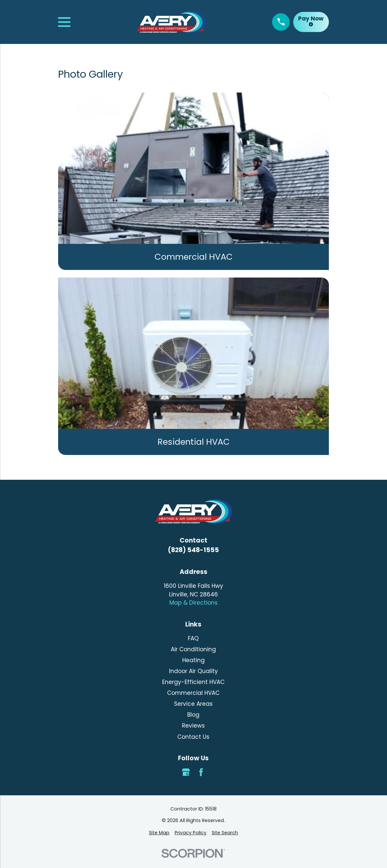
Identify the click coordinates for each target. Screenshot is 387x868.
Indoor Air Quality (194, 671)
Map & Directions (194, 603)
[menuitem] (159, 833)
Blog (193, 715)
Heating (194, 660)
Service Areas (193, 704)
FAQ (193, 638)
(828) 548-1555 (193, 550)
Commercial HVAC (193, 693)
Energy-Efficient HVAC (193, 682)
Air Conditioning (193, 649)
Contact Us (193, 737)
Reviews (193, 726)
